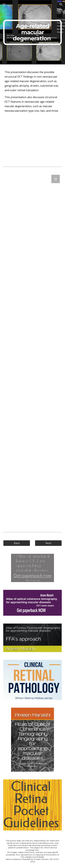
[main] (33, 32)
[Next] (48, 543)
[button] (4, 4)
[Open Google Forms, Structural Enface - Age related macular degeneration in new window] (56, 179)
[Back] (17, 543)
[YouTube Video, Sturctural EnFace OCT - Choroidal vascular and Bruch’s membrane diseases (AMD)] (33, 140)
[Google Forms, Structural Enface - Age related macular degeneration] (33, 349)
